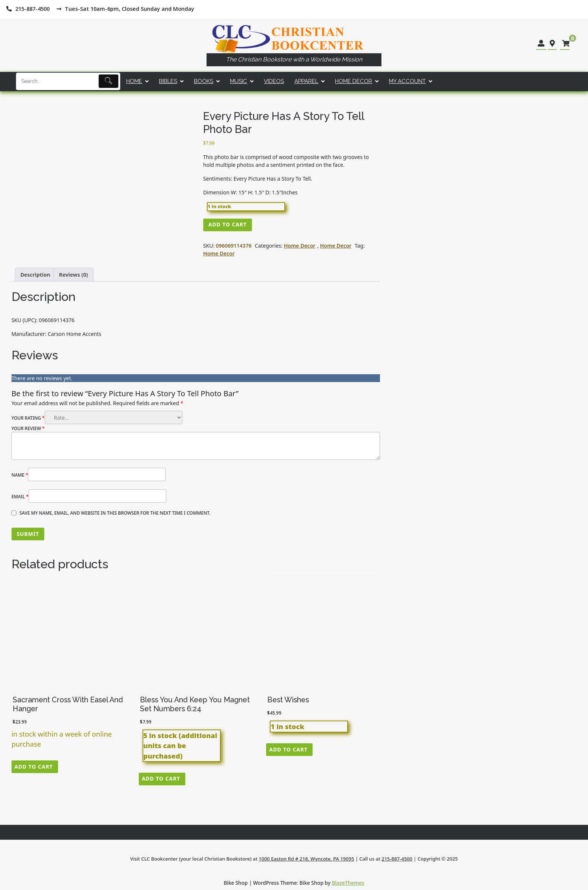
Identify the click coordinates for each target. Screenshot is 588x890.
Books (204, 81)
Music (239, 81)
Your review (28, 428)
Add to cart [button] (34, 767)
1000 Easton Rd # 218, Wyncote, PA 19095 (306, 859)
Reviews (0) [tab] (74, 275)
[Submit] (108, 81)
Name (20, 475)
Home (134, 81)
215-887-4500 (397, 859)
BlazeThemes (348, 883)
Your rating (28, 418)
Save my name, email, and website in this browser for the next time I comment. (115, 513)
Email (20, 497)
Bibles (168, 81)
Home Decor (354, 81)
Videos (274, 81)
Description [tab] (35, 275)
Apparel (306, 81)
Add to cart (228, 224)
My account (407, 81)
